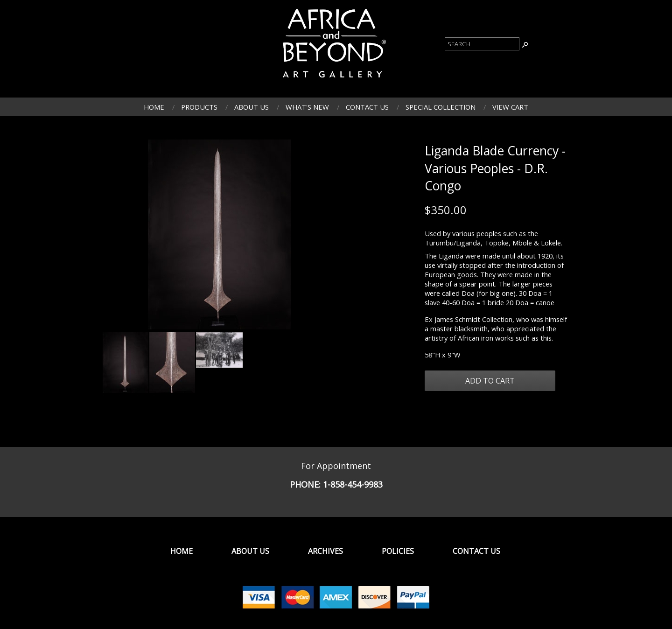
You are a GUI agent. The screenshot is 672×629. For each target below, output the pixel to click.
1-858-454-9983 (353, 484)
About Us (252, 107)
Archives (325, 551)
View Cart (510, 107)
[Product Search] (482, 44)
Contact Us (367, 107)
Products (199, 107)
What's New (307, 107)
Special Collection (441, 107)
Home (154, 107)
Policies (398, 551)
